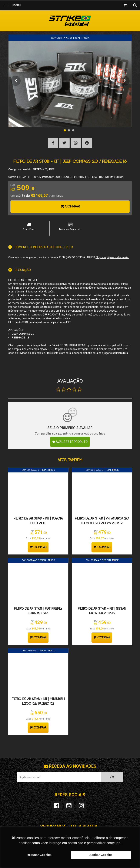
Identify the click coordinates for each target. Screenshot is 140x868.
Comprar (70, 207)
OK (112, 777)
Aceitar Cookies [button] (101, 855)
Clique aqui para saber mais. (112, 257)
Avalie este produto (70, 442)
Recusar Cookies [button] (39, 855)
